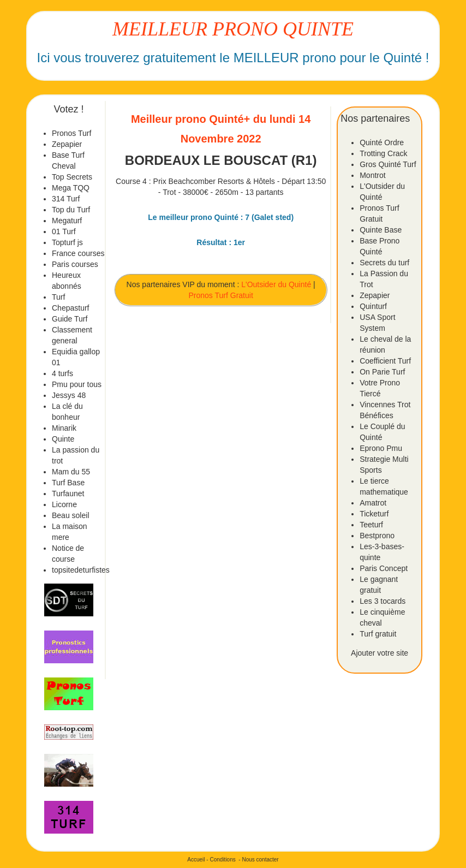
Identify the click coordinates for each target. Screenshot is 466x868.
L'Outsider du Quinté (276, 284)
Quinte (63, 439)
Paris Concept (384, 568)
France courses (78, 253)
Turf (58, 297)
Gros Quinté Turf (388, 164)
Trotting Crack (383, 153)
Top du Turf (71, 210)
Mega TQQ (71, 188)
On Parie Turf (382, 372)
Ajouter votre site (380, 653)
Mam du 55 (71, 472)
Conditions (222, 860)
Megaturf (67, 221)
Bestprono (377, 536)
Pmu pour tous (77, 384)
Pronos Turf (71, 133)
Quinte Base (381, 230)
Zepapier (67, 144)
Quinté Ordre (382, 142)
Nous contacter (260, 860)
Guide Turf (70, 319)
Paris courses (75, 264)
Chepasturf (70, 308)
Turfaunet (68, 494)
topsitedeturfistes (81, 570)
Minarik (64, 428)
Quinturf (373, 306)
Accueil (196, 860)
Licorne (64, 504)
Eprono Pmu (381, 448)
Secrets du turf (384, 263)
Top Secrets (72, 177)
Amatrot (373, 503)
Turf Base (68, 483)
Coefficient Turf (385, 361)
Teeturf (371, 525)
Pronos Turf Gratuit (221, 295)
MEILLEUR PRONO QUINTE (233, 29)
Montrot (372, 175)
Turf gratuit (378, 634)
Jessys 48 (69, 395)
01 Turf (64, 231)
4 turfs (62, 373)
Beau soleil (71, 515)
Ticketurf (374, 514)
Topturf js (67, 242)
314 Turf (66, 199)
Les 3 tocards (383, 601)
